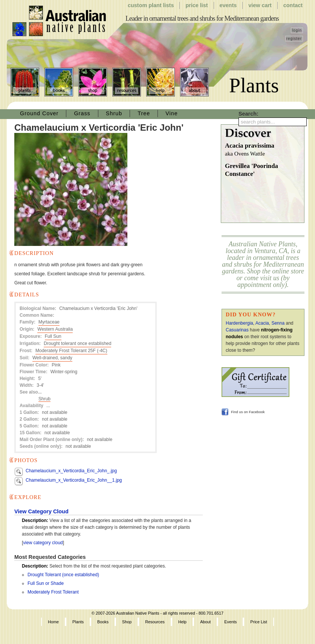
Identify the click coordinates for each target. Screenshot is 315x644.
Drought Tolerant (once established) (63, 575)
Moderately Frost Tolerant (53, 592)
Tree (144, 113)
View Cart (260, 5)
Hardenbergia (239, 323)
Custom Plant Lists (151, 5)
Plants (25, 82)
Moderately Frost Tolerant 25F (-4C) (71, 351)
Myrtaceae (49, 322)
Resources (127, 82)
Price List (196, 5)
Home (53, 622)
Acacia (262, 323)
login (297, 30)
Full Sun (53, 336)
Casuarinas (237, 330)
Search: (248, 114)
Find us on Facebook (248, 412)
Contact (293, 5)
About (194, 82)
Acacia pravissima (265, 150)
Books (59, 82)
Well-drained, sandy (52, 358)
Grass (82, 113)
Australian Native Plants (60, 21)
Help (161, 82)
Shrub (114, 113)
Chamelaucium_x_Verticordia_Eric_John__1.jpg (74, 480)
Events (228, 5)
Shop (93, 82)
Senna (278, 323)
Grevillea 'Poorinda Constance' (252, 170)
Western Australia (55, 329)
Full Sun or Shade (46, 583)
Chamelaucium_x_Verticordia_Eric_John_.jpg (71, 471)
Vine (172, 113)
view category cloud (43, 543)
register (294, 39)
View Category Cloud (41, 511)
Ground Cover (39, 113)
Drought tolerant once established (77, 343)
